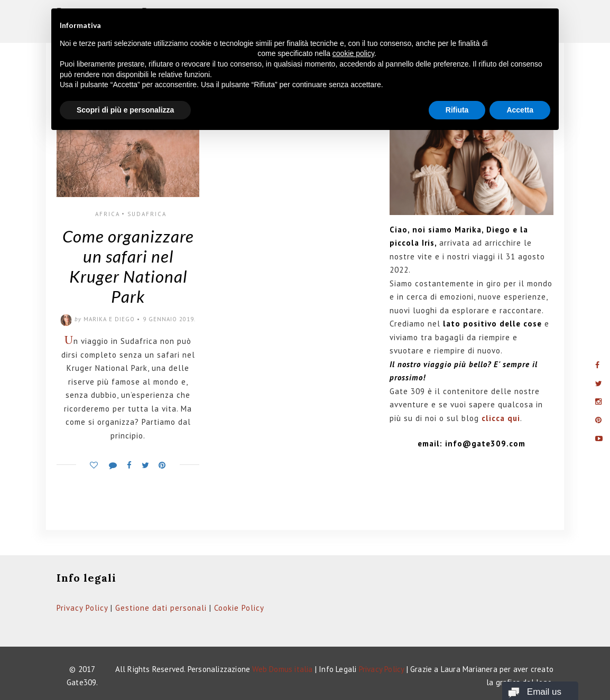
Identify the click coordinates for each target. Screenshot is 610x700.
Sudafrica (147, 214)
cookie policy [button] (353, 53)
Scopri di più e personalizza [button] (125, 110)
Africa (108, 214)
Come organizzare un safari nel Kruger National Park (128, 266)
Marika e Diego (109, 319)
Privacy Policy (82, 608)
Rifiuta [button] (457, 110)
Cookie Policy (239, 608)
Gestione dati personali (161, 608)
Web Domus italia (282, 669)
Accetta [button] (520, 110)
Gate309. (82, 682)
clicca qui (501, 418)
